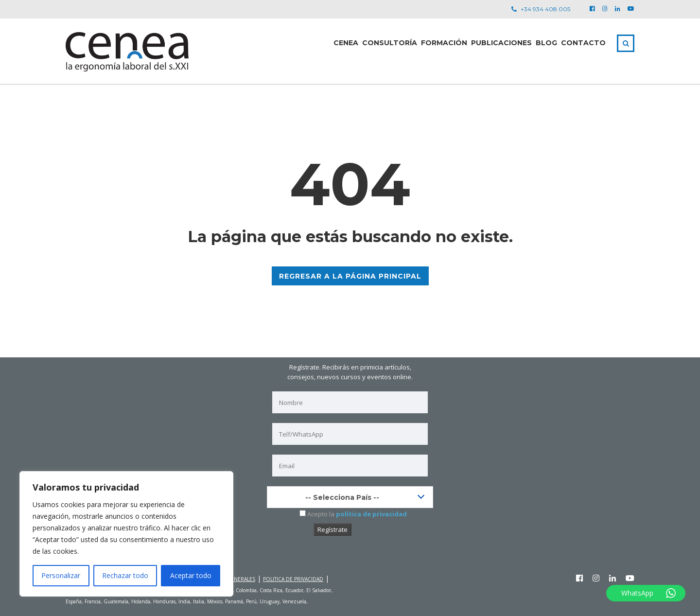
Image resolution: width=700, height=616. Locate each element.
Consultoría (390, 43)
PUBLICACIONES (501, 43)
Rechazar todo (125, 575)
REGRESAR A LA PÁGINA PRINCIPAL (350, 276)
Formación (444, 43)
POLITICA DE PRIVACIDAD (293, 579)
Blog (546, 43)
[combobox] (350, 497)
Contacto (583, 43)
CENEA (346, 43)
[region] (126, 534)
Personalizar (61, 575)
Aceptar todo (191, 575)
